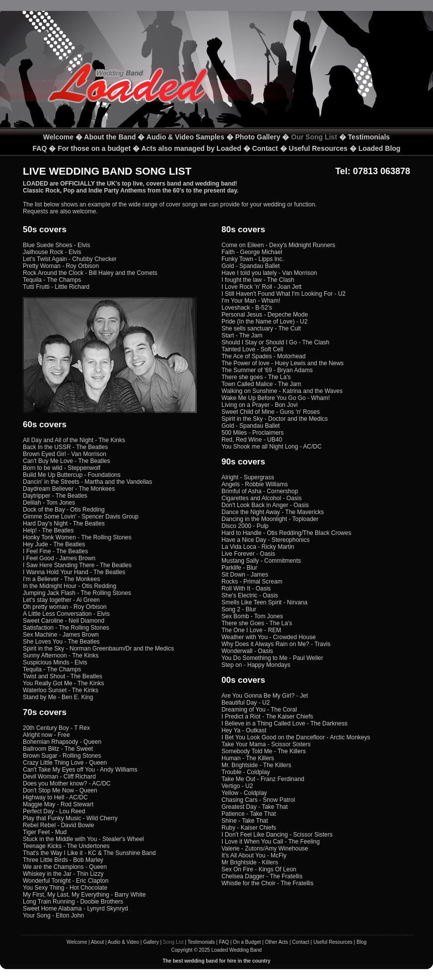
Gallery (151, 942)
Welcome (58, 137)
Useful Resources (318, 148)
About (97, 942)
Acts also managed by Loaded (191, 148)
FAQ (40, 148)
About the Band (110, 137)
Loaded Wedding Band (237, 950)
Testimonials (369, 137)
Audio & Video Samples (185, 137)
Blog (361, 942)
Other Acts (276, 942)
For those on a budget (94, 148)
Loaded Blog (380, 148)
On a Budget (247, 942)
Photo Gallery (257, 137)
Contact (265, 148)
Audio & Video (123, 942)
